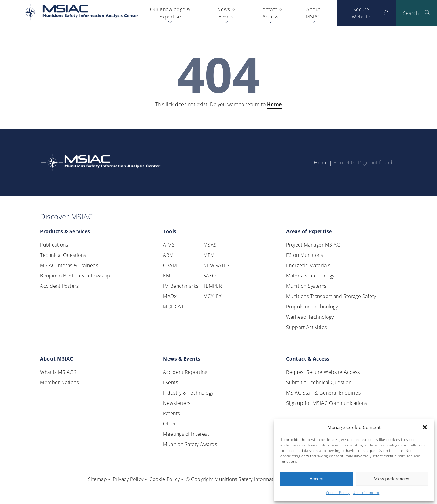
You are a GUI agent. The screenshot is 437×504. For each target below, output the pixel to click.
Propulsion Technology (312, 307)
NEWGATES (217, 265)
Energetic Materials (308, 265)
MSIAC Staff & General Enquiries (324, 393)
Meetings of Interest (186, 434)
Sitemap (98, 479)
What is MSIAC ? (58, 372)
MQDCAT (173, 307)
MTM (209, 255)
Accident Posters (59, 286)
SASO (210, 276)
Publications (54, 245)
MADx (170, 296)
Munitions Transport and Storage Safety (331, 296)
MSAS (210, 245)
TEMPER (213, 286)
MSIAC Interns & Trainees (69, 265)
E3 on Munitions (305, 255)
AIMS (169, 245)
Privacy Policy (128, 479)
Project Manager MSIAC (313, 245)
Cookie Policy (338, 493)
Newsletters (177, 403)
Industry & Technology (188, 393)
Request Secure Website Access (323, 372)
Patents (171, 413)
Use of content (366, 493)
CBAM (170, 265)
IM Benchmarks (181, 286)
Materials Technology (310, 276)
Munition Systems (306, 286)
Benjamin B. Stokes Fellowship (75, 276)
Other (170, 424)
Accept (317, 479)
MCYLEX (213, 296)
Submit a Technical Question (319, 382)
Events (170, 382)
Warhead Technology (310, 317)
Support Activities (307, 327)
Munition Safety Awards (190, 444)
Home (274, 104)
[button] (425, 427)
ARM (168, 255)
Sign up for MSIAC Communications (327, 403)
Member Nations (59, 382)
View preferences (392, 479)
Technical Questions (63, 255)
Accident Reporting (185, 372)
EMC (168, 276)
